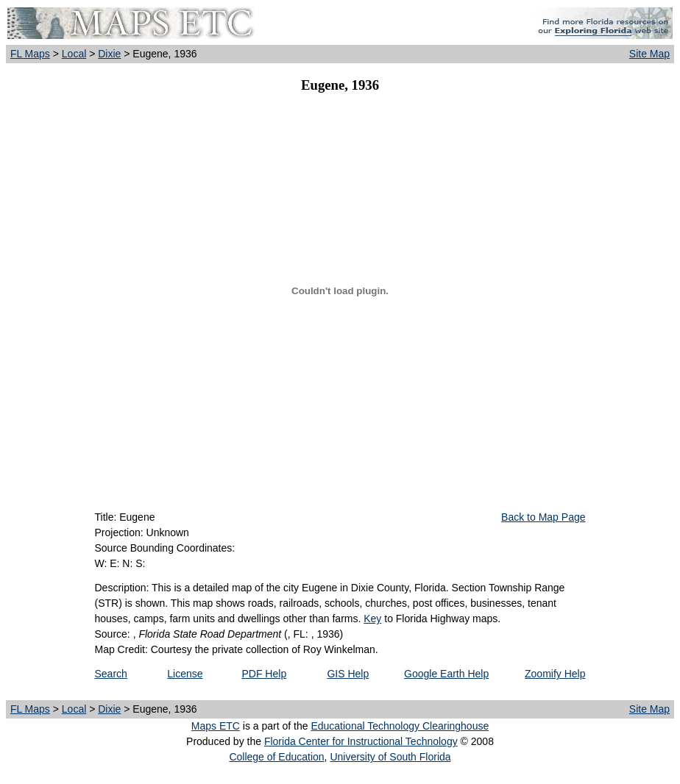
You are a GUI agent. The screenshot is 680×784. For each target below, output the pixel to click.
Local (74, 54)
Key (372, 619)
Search (111, 674)
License (185, 674)
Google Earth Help (446, 674)
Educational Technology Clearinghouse (400, 726)
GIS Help (348, 674)
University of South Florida (390, 757)
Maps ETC (216, 726)
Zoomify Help (555, 674)
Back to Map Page (543, 517)
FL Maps (30, 54)
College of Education (276, 757)
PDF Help (264, 674)
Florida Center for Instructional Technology (361, 741)
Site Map (649, 54)
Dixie (109, 54)
